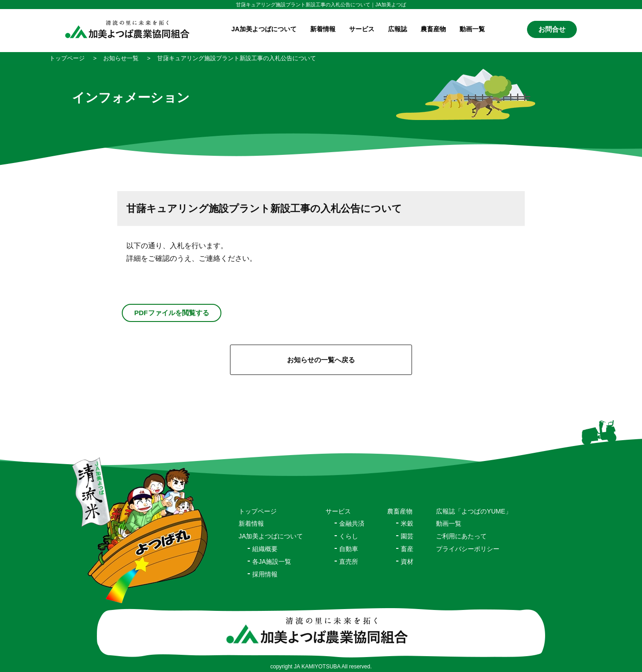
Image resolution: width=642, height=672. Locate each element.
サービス (338, 511)
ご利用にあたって (461, 536)
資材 (407, 562)
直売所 (349, 562)
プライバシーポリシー (468, 549)
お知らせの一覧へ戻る (321, 360)
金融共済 (352, 523)
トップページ (258, 511)
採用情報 (265, 574)
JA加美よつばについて (271, 536)
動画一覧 (472, 29)
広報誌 (398, 29)
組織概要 (265, 549)
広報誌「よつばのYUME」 (474, 511)
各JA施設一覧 (272, 562)
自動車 (349, 549)
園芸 (407, 536)
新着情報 (323, 29)
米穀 (407, 523)
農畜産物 (433, 29)
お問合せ (552, 29)
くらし (349, 536)
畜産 (407, 549)
